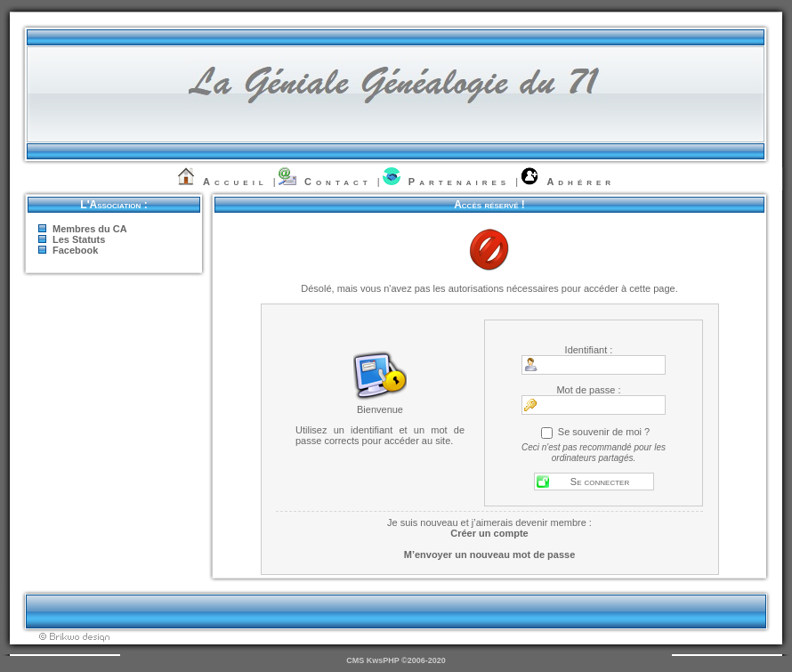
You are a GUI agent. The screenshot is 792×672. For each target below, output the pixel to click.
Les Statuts (79, 239)
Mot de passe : (588, 390)
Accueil (235, 182)
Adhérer (581, 182)
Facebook (75, 250)
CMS (355, 660)
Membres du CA (90, 229)
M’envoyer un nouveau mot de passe (490, 555)
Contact (338, 182)
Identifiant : (589, 350)
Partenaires (459, 182)
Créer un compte (489, 533)
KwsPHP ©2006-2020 (406, 660)
